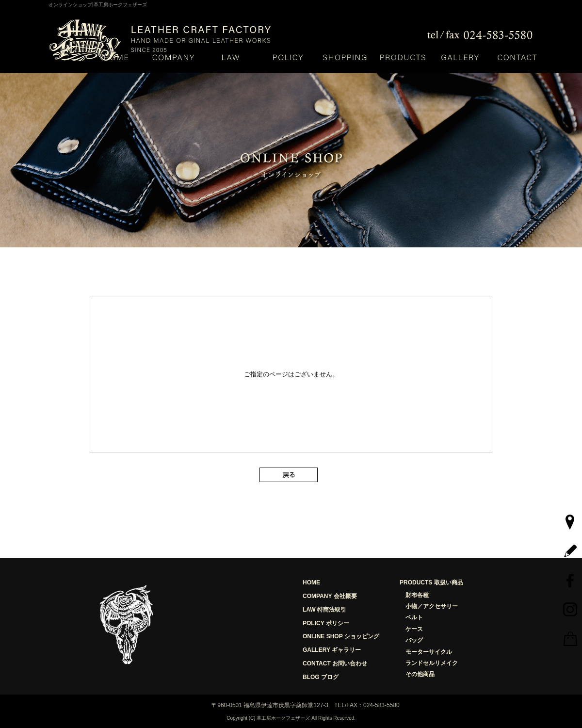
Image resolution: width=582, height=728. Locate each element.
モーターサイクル (429, 652)
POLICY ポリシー (326, 623)
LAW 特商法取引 (324, 610)
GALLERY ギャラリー (332, 650)
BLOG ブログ (321, 677)
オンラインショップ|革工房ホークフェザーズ (98, 5)
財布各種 (417, 595)
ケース (414, 629)
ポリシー (288, 57)
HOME (116, 57)
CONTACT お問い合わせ (335, 663)
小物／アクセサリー (432, 606)
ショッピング (345, 57)
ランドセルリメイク (432, 663)
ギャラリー (460, 57)
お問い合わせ (517, 57)
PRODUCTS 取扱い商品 (431, 582)
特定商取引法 (230, 57)
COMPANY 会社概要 (330, 596)
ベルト (414, 617)
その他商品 (420, 674)
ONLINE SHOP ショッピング (341, 636)
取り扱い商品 (403, 57)
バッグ (414, 640)
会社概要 (173, 57)
